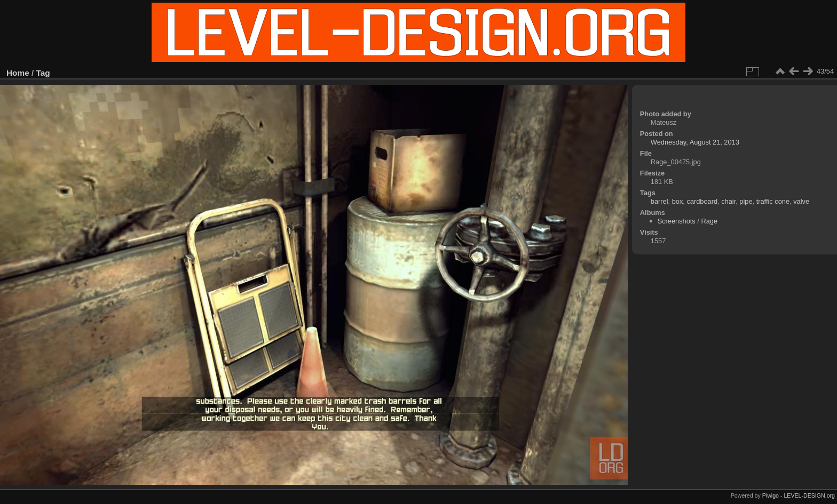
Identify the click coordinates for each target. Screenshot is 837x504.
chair (728, 201)
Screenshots (677, 221)
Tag (43, 73)
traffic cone (773, 201)
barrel (660, 201)
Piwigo (771, 495)
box (678, 201)
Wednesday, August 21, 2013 (695, 142)
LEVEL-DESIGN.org (809, 495)
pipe (746, 201)
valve (801, 201)
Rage (709, 221)
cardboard (702, 201)
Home (18, 73)
